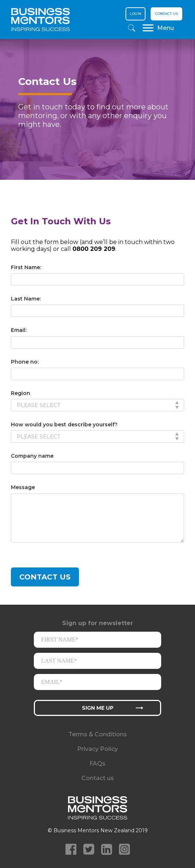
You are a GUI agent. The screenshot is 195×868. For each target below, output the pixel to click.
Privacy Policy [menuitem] (97, 749)
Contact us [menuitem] (98, 778)
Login (136, 14)
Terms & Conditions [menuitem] (98, 734)
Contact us (166, 14)
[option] (97, 119)
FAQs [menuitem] (97, 764)
